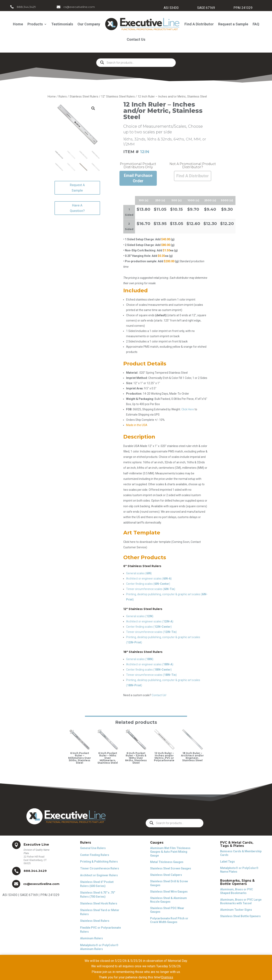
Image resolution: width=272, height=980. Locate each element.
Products (35, 24)
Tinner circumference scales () (151, 589)
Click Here (188, 409)
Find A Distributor (199, 24)
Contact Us (136, 39)
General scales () (139, 573)
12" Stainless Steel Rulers (118, 96)
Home (18, 24)
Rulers (63, 96)
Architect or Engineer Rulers (99, 875)
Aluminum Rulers (92, 938)
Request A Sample (77, 188)
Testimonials (62, 24)
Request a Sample (233, 24)
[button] (93, 108)
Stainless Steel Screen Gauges (171, 868)
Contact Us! (159, 695)
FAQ (256, 24)
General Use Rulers (93, 848)
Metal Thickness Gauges (167, 862)
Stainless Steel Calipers (166, 875)
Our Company (89, 24)
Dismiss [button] (167, 977)
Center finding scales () (148, 584)
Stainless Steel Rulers (84, 96)
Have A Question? (77, 208)
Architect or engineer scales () (149, 579)
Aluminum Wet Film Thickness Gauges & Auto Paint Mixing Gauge (170, 852)
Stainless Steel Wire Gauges (169, 892)
